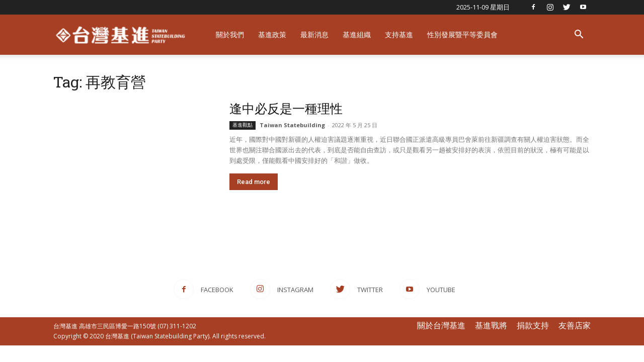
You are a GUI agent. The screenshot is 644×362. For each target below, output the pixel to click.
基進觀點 (243, 125)
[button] (579, 35)
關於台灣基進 (441, 325)
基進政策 (272, 34)
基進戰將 (491, 325)
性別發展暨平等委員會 (462, 34)
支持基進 (399, 34)
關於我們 (230, 34)
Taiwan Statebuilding (292, 125)
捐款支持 (533, 325)
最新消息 (314, 34)
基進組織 (357, 34)
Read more (254, 182)
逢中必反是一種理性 (286, 108)
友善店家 (575, 325)
